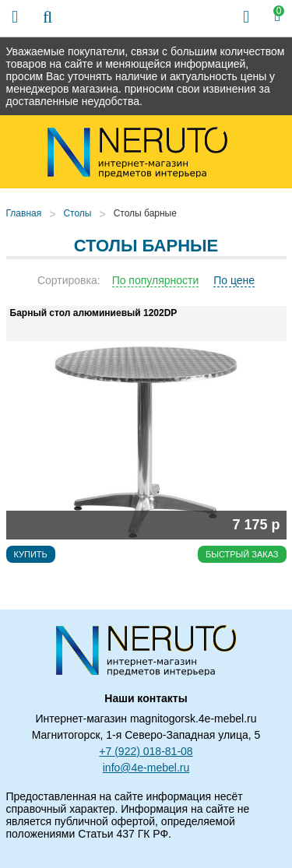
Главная (24, 213)
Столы (77, 213)
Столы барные (145, 213)
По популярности (156, 280)
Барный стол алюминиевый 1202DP (94, 313)
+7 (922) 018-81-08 (146, 751)
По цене (234, 280)
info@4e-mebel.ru (146, 768)
